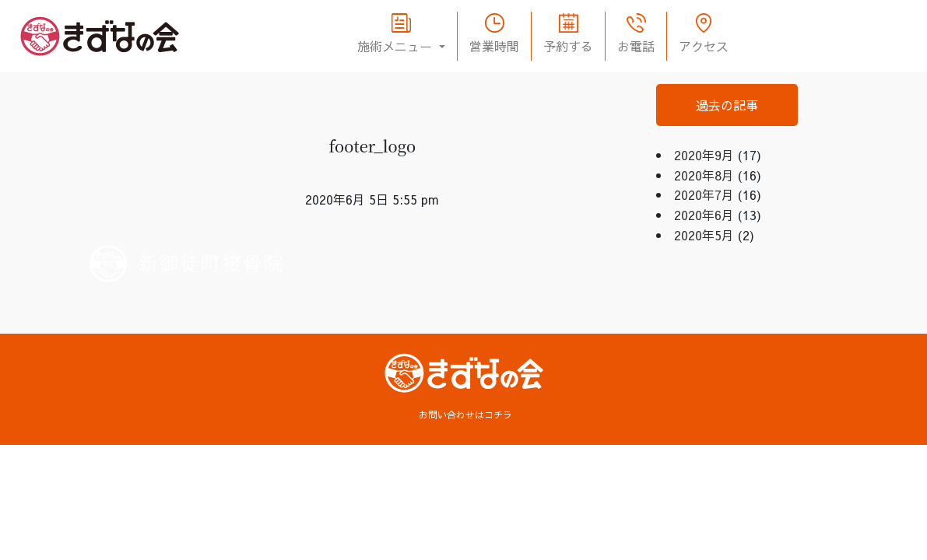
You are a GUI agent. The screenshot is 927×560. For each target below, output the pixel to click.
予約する (568, 46)
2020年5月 (704, 235)
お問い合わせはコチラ (465, 415)
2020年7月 (704, 194)
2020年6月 (704, 215)
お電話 (636, 46)
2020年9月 (704, 155)
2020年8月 (704, 175)
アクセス (704, 46)
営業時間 (494, 46)
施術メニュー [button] (397, 46)
